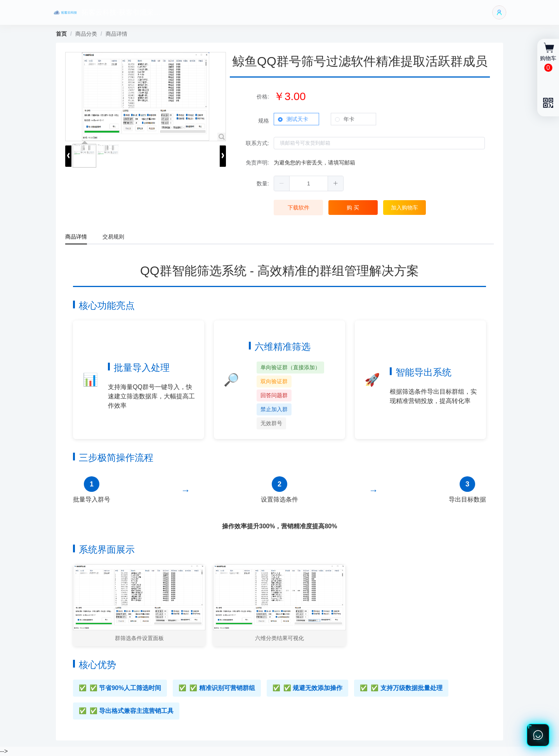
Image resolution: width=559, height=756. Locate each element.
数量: (263, 183)
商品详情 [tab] (76, 237)
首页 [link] (61, 34)
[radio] (296, 119)
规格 (264, 121)
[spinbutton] (309, 183)
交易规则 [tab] (113, 237)
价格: (263, 97)
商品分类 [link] (86, 34)
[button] (282, 183)
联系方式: (257, 143)
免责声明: (257, 163)
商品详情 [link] (116, 34)
